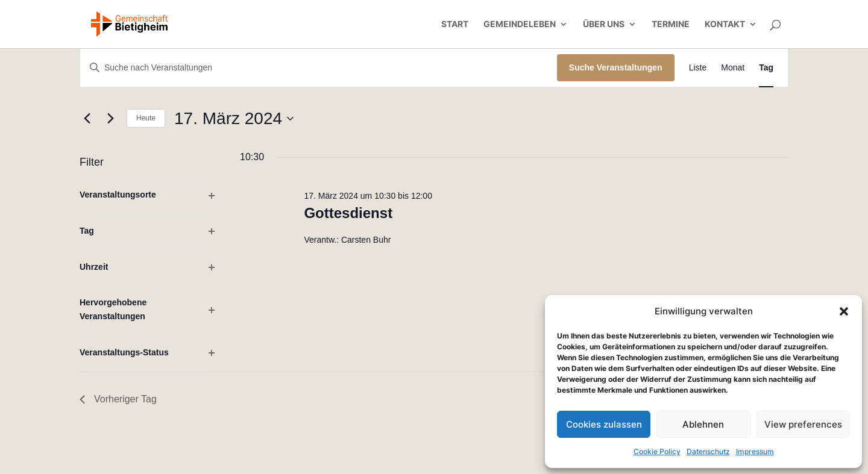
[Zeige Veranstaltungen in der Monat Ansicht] (733, 68)
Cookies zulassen (604, 424)
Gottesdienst (348, 213)
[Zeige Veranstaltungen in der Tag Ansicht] (766, 68)
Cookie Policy (657, 451)
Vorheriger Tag (118, 399)
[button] (844, 311)
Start (455, 24)
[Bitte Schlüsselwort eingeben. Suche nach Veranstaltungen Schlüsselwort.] (319, 68)
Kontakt (725, 24)
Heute (146, 118)
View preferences (803, 424)
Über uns (604, 24)
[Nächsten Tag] (110, 119)
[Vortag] (87, 119)
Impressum (755, 451)
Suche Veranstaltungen (616, 67)
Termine (671, 24)
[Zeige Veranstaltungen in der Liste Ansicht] (698, 68)
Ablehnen (703, 424)
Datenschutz (708, 451)
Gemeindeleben (520, 24)
